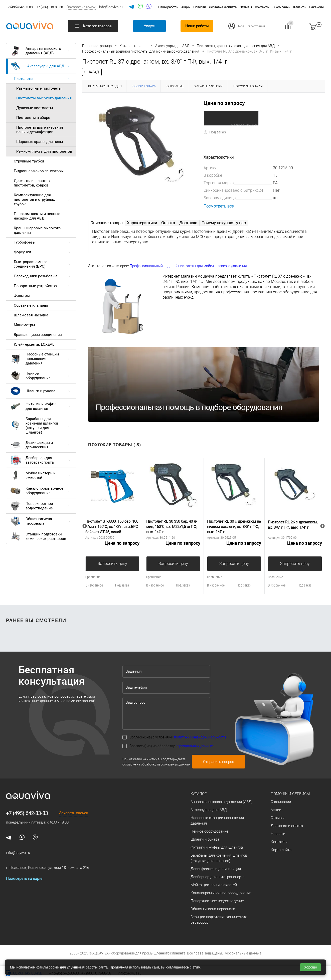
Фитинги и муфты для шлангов (41, 406)
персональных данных (194, 746)
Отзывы (246, 7)
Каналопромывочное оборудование (41, 491)
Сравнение (93, 577)
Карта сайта (281, 850)
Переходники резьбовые (43, 276)
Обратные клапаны (31, 305)
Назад (93, 72)
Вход (240, 26)
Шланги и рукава (41, 391)
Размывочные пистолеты (39, 88)
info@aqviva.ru (111, 7)
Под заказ (215, 132)
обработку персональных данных (166, 764)
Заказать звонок (81, 7)
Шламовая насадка (31, 315)
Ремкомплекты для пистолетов (44, 151)
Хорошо (310, 967)
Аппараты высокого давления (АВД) (41, 51)
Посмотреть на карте (24, 878)
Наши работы (168, 7)
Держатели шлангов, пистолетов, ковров (32, 183)
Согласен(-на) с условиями (178, 737)
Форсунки (43, 252)
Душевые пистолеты (35, 108)
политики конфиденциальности (200, 737)
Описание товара (107, 223)
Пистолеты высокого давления (44, 98)
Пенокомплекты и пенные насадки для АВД (37, 216)
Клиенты (300, 7)
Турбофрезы (43, 242)
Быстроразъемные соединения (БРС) (43, 264)
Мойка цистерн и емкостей (41, 475)
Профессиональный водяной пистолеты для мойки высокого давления (188, 266)
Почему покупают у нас (224, 223)
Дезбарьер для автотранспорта (41, 460)
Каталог (199, 794)
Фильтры (22, 296)
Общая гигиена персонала (41, 521)
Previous (85, 526)
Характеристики (142, 223)
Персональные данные (242, 953)
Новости (200, 7)
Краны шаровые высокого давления (37, 230)
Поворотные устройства (43, 286)
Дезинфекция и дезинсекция (41, 445)
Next (322, 526)
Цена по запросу (224, 103)
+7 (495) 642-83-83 (27, 813)
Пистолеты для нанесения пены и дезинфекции (40, 130)
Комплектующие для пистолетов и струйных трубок (43, 200)
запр (321, 29)
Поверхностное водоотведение (41, 506)
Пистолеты (43, 79)
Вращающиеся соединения (38, 335)
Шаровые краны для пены (40, 142)
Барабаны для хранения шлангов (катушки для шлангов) (41, 426)
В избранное (94, 585)
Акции (186, 7)
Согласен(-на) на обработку (171, 746)
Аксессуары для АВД (41, 66)
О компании (281, 7)
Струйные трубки (29, 161)
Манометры (24, 325)
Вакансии (316, 7)
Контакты (262, 7)
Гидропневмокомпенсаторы (39, 171)
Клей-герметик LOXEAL (34, 344)
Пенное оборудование (41, 376)
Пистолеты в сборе (33, 118)
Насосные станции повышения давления (41, 359)
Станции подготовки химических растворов (38, 536)
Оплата (168, 223)
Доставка (188, 223)
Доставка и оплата (223, 7)
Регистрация (256, 26)
